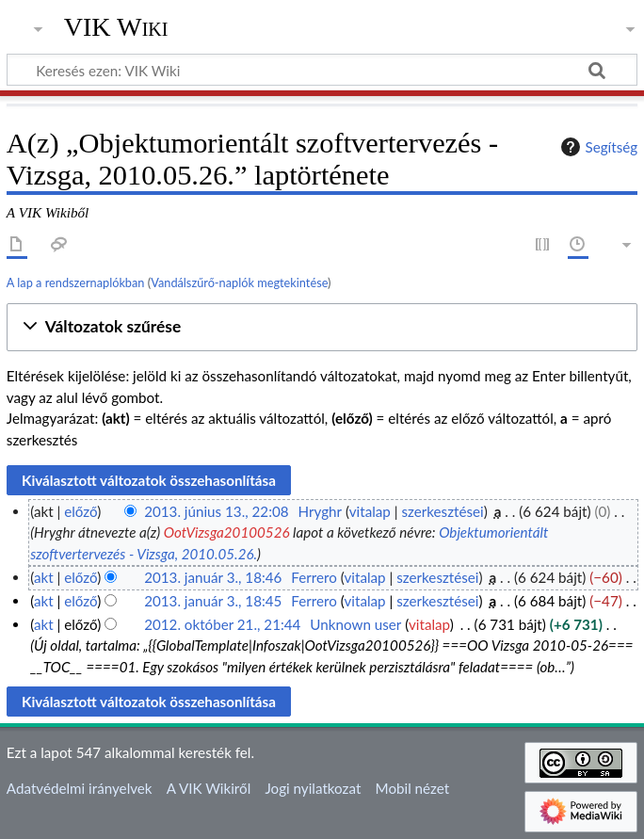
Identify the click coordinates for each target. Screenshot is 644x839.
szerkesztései (442, 511)
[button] (322, 327)
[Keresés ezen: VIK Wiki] (322, 70)
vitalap (370, 511)
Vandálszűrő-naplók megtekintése (239, 282)
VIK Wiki (116, 27)
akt (44, 577)
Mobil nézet (413, 788)
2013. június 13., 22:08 (216, 511)
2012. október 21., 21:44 (222, 624)
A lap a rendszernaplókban (76, 282)
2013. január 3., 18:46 (213, 577)
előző (80, 511)
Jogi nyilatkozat (313, 788)
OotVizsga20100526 (227, 532)
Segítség (597, 147)
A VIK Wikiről (209, 788)
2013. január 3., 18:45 (213, 601)
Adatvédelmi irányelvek (80, 788)
